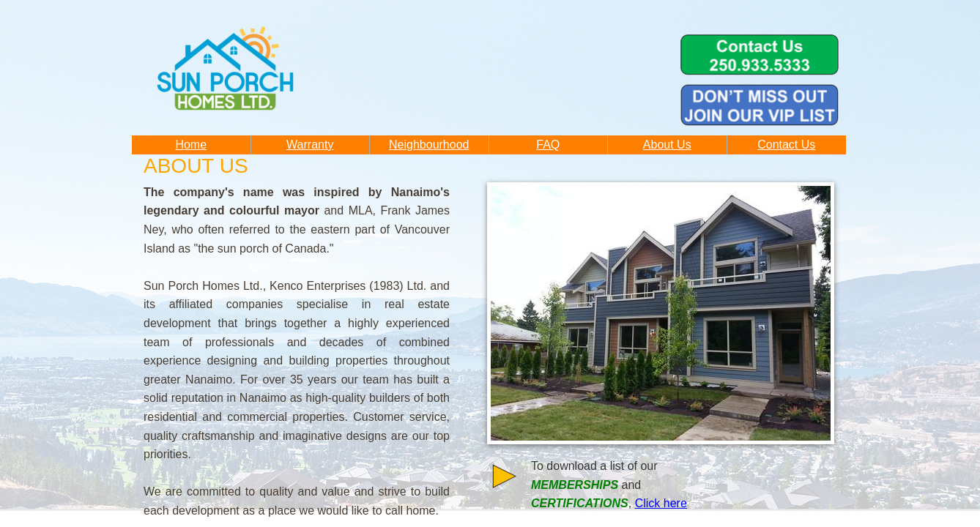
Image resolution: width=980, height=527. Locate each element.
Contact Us (786, 145)
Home (191, 145)
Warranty (310, 145)
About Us (667, 145)
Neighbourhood (429, 145)
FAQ (548, 145)
